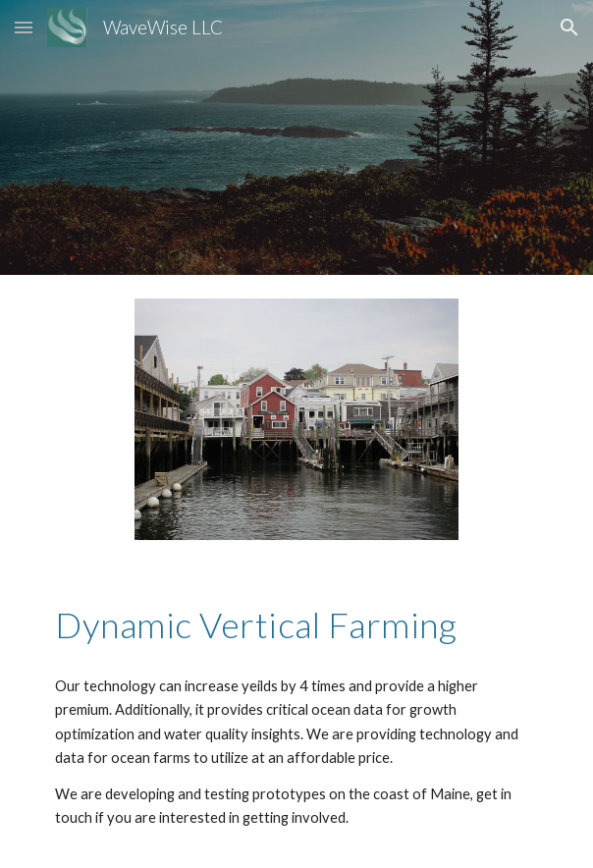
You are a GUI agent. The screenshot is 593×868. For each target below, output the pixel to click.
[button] (24, 27)
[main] (296, 624)
